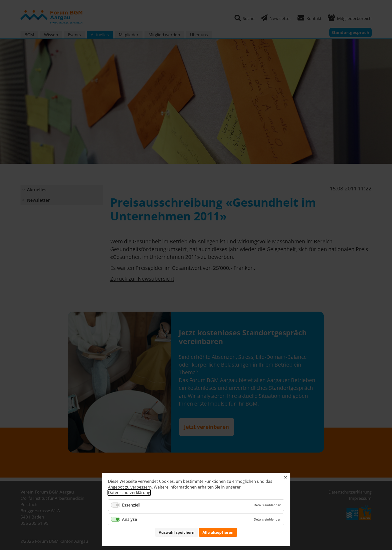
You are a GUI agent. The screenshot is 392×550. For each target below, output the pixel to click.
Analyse (129, 519)
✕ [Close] (285, 477)
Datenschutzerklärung (129, 493)
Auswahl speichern (177, 532)
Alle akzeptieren (218, 532)
